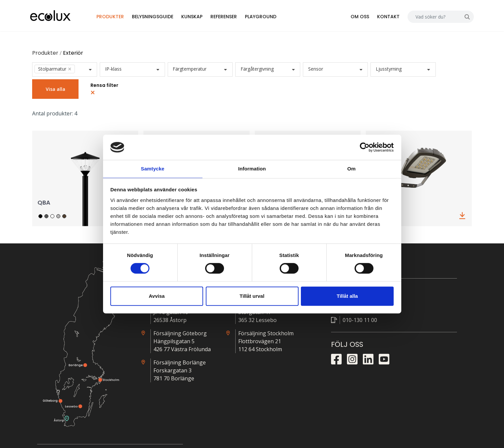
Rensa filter (109, 91)
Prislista (381, 317)
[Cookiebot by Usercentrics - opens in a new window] (365, 147)
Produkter (124, 18)
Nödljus (381, 355)
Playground (274, 18)
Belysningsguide (166, 18)
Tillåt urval (252, 296)
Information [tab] (252, 169)
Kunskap (205, 18)
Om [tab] (351, 169)
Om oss (353, 18)
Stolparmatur (60, 71)
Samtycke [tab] (153, 169)
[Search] (427, 18)
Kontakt (381, 18)
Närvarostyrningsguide (398, 327)
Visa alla (60, 92)
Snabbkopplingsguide (397, 346)
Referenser (237, 18)
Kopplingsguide (390, 336)
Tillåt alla (347, 296)
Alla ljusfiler (385, 307)
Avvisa (157, 296)
